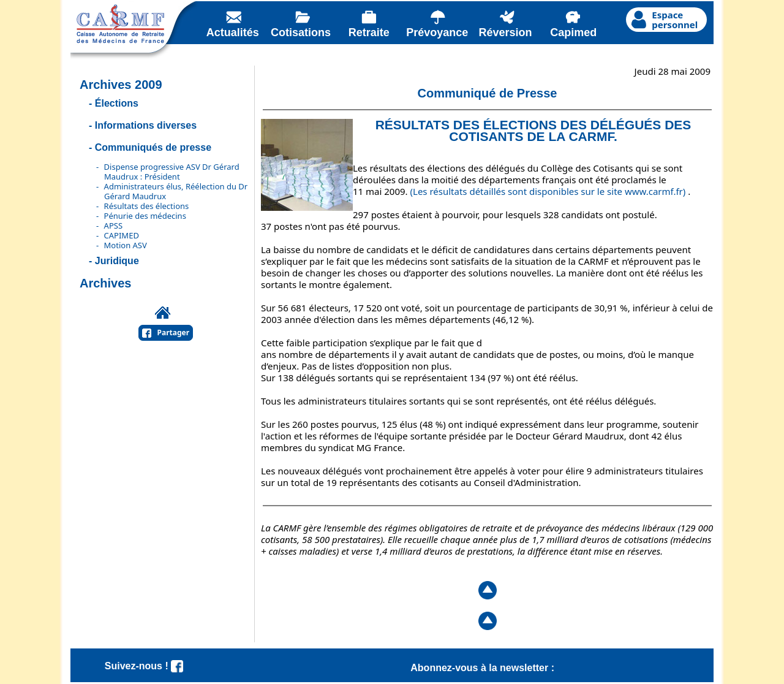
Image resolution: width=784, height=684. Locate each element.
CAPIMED (122, 235)
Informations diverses (146, 125)
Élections (117, 103)
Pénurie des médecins (145, 216)
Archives (106, 283)
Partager (174, 332)
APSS (113, 226)
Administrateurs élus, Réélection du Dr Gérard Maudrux (176, 191)
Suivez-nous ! (144, 666)
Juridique (117, 261)
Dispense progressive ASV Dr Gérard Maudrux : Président (172, 172)
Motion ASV (126, 245)
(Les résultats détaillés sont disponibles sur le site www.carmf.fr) (548, 191)
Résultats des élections (147, 206)
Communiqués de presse (153, 147)
